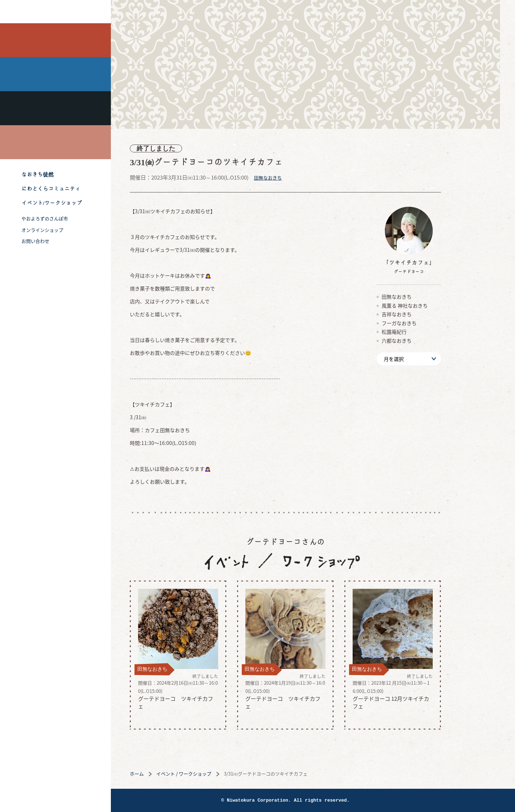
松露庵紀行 (422, 332)
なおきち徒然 (38, 174)
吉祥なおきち (55, 108)
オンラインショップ (42, 230)
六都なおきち (424, 341)
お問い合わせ (35, 241)
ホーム (164, 774)
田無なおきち (55, 40)
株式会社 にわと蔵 (55, 12)
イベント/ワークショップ (52, 203)
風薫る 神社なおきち (55, 74)
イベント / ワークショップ (211, 774)
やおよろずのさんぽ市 (45, 218)
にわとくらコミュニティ (51, 189)
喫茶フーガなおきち (55, 142)
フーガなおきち (427, 323)
